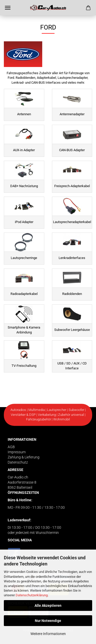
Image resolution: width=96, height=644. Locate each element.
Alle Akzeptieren (48, 605)
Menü (8, 8)
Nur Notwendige (48, 621)
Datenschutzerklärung (32, 595)
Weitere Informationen (48, 634)
